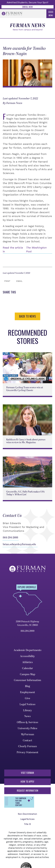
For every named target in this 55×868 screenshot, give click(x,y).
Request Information (27, 791)
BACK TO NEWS (27, 316)
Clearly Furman (27, 746)
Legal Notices (27, 704)
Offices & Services (28, 722)
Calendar (27, 668)
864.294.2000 (27, 631)
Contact (27, 740)
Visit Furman (27, 773)
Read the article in (27, 250)
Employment (28, 692)
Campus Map (28, 674)
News (27, 716)
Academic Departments (28, 650)
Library (28, 710)
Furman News (27, 26)
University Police (28, 728)
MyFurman (27, 734)
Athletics (28, 662)
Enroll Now (27, 7)
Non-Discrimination (28, 814)
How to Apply (27, 782)
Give (27, 698)
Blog (27, 686)
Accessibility (27, 656)
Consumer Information (27, 680)
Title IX (27, 824)
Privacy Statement (28, 752)
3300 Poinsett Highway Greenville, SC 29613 (27, 623)
